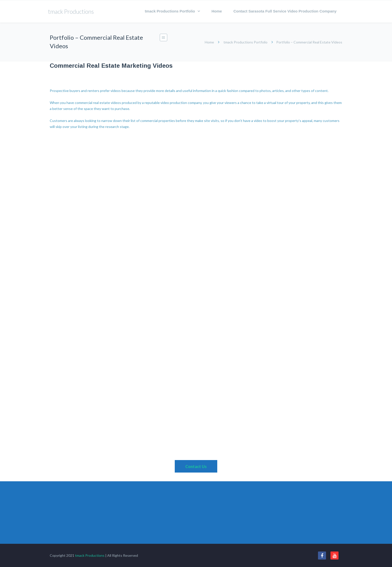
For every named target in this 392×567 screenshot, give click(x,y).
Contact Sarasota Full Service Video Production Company (285, 11)
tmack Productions (90, 555)
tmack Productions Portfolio (170, 11)
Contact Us (196, 466)
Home (217, 11)
